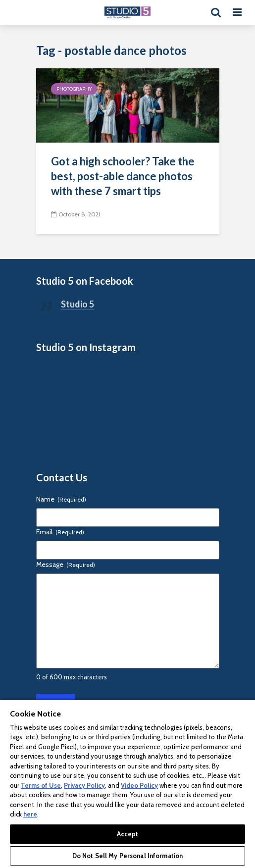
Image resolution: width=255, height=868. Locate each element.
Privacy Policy (84, 785)
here (30, 814)
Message (66, 564)
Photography (74, 89)
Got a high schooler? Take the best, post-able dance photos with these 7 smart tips (123, 176)
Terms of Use (41, 785)
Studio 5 (77, 304)
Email (60, 532)
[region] (127, 784)
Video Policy (139, 785)
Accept (128, 834)
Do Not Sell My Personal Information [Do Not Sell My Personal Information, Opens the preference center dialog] (128, 856)
